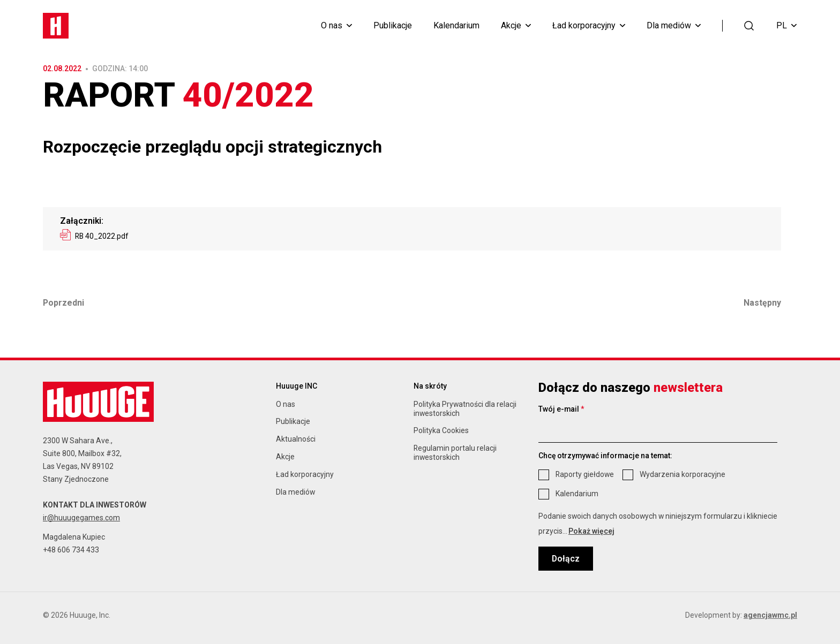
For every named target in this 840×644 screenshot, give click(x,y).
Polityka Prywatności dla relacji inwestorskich (465, 409)
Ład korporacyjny (584, 26)
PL (786, 25)
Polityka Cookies (441, 430)
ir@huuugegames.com (81, 518)
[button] (749, 25)
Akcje (511, 26)
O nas (332, 26)
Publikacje (393, 26)
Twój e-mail (561, 409)
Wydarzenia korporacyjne (682, 474)
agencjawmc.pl (770, 615)
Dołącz (566, 559)
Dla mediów (669, 26)
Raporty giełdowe (585, 474)
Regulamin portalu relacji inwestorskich (455, 453)
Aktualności (296, 439)
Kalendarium (456, 26)
